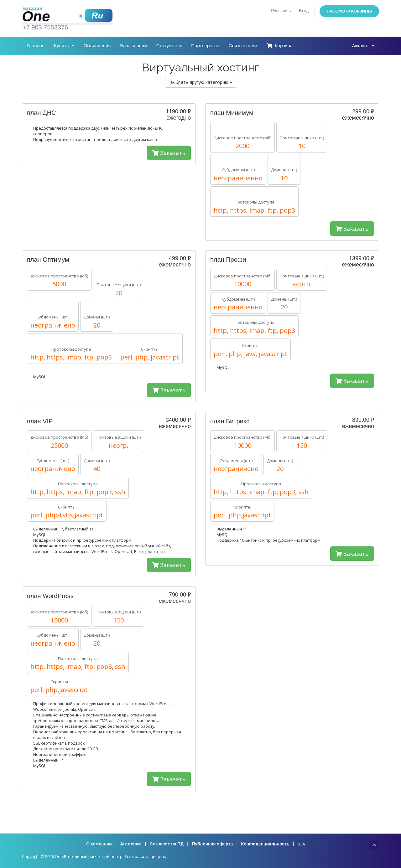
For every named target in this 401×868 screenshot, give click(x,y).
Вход (304, 11)
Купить (64, 46)
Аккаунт (363, 46)
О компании (99, 844)
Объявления (97, 46)
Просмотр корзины (349, 11)
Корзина (280, 46)
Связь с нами (243, 46)
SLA (301, 844)
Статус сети (169, 46)
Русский (281, 11)
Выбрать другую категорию (201, 82)
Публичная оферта (212, 844)
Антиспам (131, 844)
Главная (36, 46)
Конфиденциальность (265, 844)
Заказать (169, 153)
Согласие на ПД (167, 844)
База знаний (133, 46)
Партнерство (205, 46)
